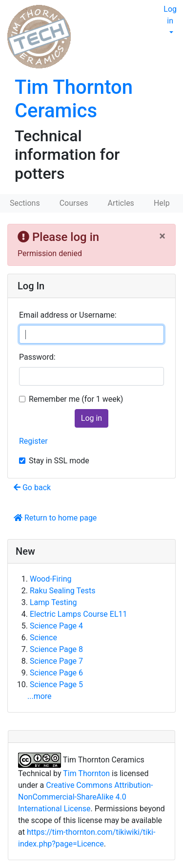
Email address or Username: (68, 315)
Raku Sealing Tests (62, 591)
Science (43, 638)
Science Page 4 (56, 626)
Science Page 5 (56, 684)
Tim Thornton (86, 773)
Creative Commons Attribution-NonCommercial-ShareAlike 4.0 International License (86, 797)
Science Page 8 (56, 649)
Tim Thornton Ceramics (74, 99)
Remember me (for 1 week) (76, 399)
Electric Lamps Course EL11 (78, 614)
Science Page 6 (56, 673)
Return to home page (55, 518)
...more (40, 696)
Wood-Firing (51, 579)
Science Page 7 (56, 661)
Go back (32, 488)
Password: (37, 357)
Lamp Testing (53, 602)
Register (33, 441)
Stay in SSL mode (59, 461)
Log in (170, 15)
